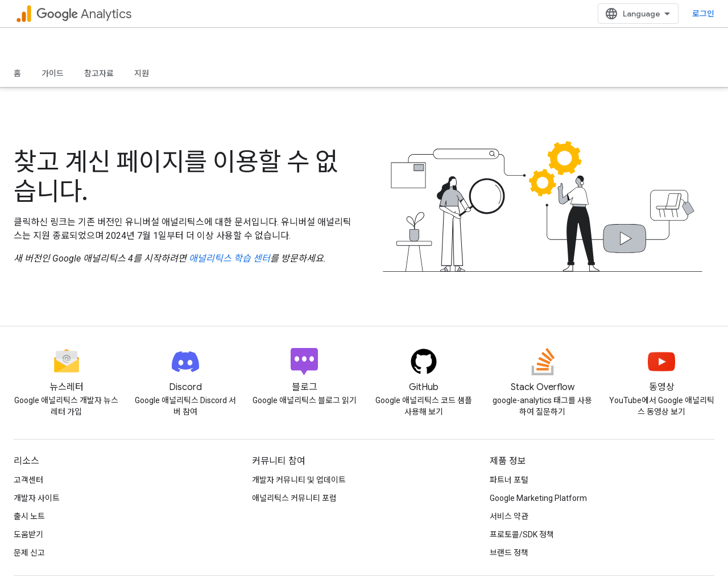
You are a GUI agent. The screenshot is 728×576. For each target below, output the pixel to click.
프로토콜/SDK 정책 (522, 534)
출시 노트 (29, 516)
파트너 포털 (509, 480)
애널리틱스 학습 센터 (229, 258)
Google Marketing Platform (538, 498)
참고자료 (99, 73)
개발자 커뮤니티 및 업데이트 (299, 480)
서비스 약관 (509, 516)
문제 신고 (29, 553)
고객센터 (28, 480)
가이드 (53, 73)
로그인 (703, 14)
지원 (142, 73)
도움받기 (28, 534)
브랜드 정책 (509, 553)
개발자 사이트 (37, 498)
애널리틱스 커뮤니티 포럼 (294, 498)
